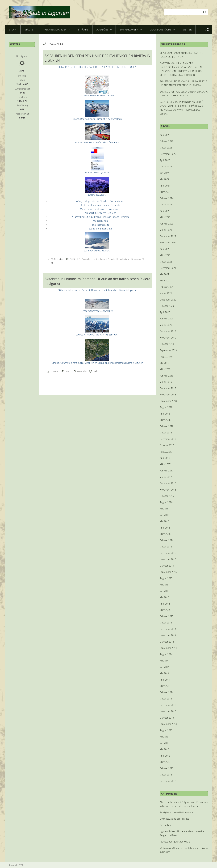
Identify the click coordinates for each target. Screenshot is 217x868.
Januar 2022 (166, 262)
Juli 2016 (164, 509)
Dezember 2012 (168, 781)
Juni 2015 (165, 591)
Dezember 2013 (168, 705)
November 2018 (168, 395)
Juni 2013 (165, 743)
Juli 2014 (164, 661)
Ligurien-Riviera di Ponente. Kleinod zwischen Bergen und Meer (119, 259)
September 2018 (168, 401)
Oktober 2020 (167, 306)
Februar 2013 (167, 768)
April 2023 (165, 211)
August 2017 (166, 452)
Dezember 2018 (168, 388)
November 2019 (168, 338)
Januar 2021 (166, 293)
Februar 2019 (167, 376)
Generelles (86, 259)
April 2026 (165, 135)
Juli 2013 (164, 737)
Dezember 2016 (168, 483)
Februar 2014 (167, 692)
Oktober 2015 (167, 566)
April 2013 (165, 756)
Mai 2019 (164, 363)
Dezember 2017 (168, 439)
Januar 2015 (166, 623)
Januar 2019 (166, 382)
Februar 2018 (167, 426)
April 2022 (165, 249)
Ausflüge (104, 30)
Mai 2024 (164, 179)
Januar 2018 (166, 433)
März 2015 (165, 610)
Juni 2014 (165, 667)
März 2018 (165, 420)
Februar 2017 (167, 471)
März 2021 (165, 281)
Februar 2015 (167, 616)
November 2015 (168, 559)
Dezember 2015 (168, 553)
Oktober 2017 (167, 445)
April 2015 (165, 604)
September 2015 (168, 572)
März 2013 (165, 762)
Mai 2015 (164, 597)
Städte (30, 30)
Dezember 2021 (168, 268)
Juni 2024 (165, 173)
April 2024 (165, 186)
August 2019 (166, 357)
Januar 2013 (166, 775)
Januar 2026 (166, 148)
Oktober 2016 (167, 496)
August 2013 (166, 730)
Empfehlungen (131, 30)
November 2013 (168, 711)
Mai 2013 (164, 749)
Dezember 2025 (168, 154)
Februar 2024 (167, 198)
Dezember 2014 (168, 629)
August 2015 (166, 578)
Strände (83, 30)
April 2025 (165, 160)
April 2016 (165, 528)
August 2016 (166, 502)
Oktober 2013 (167, 718)
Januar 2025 (166, 167)
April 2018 (165, 414)
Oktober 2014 (167, 642)
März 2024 (165, 192)
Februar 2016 (167, 540)
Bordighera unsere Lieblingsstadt (176, 812)
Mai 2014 (164, 673)
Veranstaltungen (57, 30)
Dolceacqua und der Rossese (174, 819)
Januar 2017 (166, 477)
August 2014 (166, 654)
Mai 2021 (164, 274)
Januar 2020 (166, 325)
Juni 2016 (165, 515)
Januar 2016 (166, 547)
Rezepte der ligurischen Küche (175, 842)
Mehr (53, 263)
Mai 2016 (164, 521)
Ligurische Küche (162, 30)
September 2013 (168, 724)
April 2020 (165, 312)
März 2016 (165, 534)
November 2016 (168, 490)
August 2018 (166, 407)
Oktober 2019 (167, 344)
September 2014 (168, 648)
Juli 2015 (164, 585)
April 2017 (165, 458)
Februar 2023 (167, 224)
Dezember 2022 (168, 236)
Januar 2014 (166, 699)
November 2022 (168, 243)
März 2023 (165, 217)
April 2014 (165, 680)
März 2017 (165, 464)
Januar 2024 (166, 205)
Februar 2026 (167, 141)
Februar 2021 (167, 287)
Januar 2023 (166, 230)
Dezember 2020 (168, 300)
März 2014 (165, 686)
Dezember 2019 (168, 331)
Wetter (187, 30)
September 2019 (168, 350)
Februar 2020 (167, 319)
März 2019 (165, 369)
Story (13, 30)
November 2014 (168, 635)
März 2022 (165, 255)
